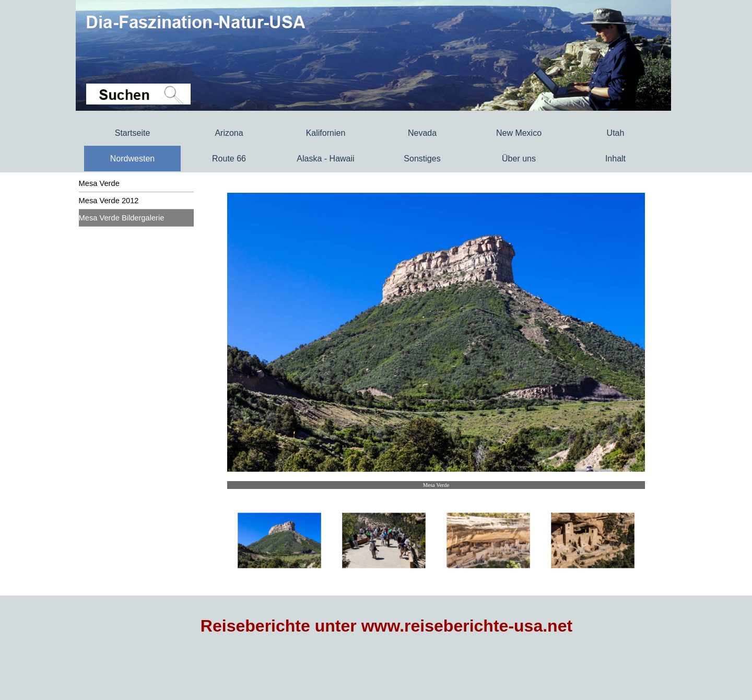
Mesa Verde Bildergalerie (122, 218)
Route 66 (229, 159)
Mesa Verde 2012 (109, 201)
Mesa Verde (99, 183)
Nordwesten (132, 159)
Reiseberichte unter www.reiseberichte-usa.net (386, 626)
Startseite (133, 133)
